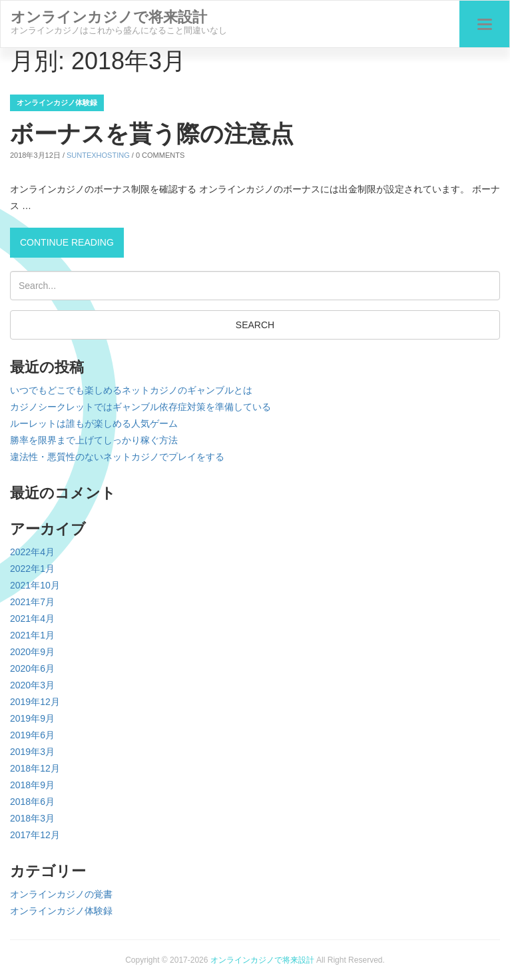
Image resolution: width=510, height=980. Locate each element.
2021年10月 (35, 585)
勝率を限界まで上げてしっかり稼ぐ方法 (94, 440)
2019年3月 (32, 752)
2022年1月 (32, 569)
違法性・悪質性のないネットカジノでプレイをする (117, 457)
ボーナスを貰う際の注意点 (152, 133)
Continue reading (72, 241)
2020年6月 (32, 668)
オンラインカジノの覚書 (61, 894)
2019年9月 (32, 718)
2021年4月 (32, 618)
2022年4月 (32, 552)
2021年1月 (32, 635)
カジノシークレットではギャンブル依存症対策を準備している (140, 407)
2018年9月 (32, 785)
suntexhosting (98, 155)
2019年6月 (32, 735)
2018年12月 (35, 768)
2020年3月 (32, 685)
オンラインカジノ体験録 (57, 103)
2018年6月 (32, 802)
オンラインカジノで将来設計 (262, 960)
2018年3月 (32, 818)
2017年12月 (35, 835)
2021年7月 (32, 602)
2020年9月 (32, 652)
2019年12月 (35, 702)
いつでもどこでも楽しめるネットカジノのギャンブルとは (131, 390)
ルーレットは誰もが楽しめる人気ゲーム (94, 423)
